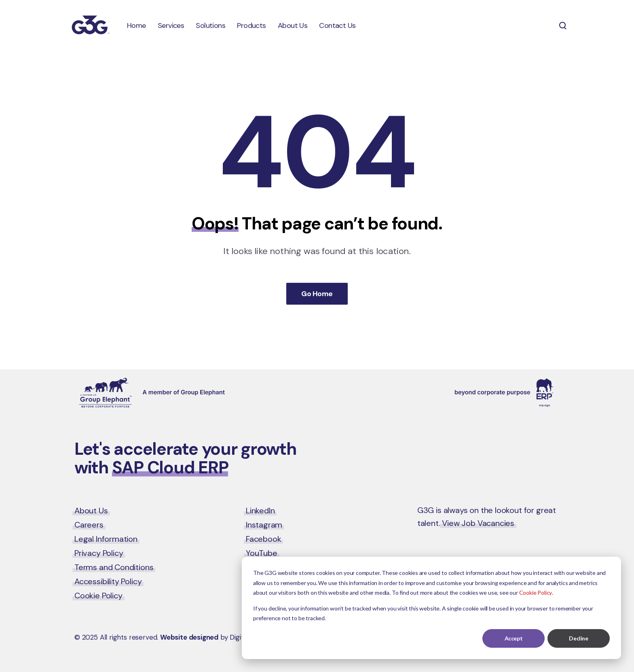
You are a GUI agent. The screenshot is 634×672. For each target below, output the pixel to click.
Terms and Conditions (114, 567)
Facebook (264, 539)
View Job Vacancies (478, 523)
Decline (578, 638)
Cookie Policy (536, 593)
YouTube (262, 553)
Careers (89, 525)
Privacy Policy (99, 553)
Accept (514, 638)
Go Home (317, 294)
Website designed (189, 637)
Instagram (264, 525)
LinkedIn (260, 511)
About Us (91, 511)
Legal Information (106, 539)
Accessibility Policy (108, 581)
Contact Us (526, 451)
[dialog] (431, 608)
